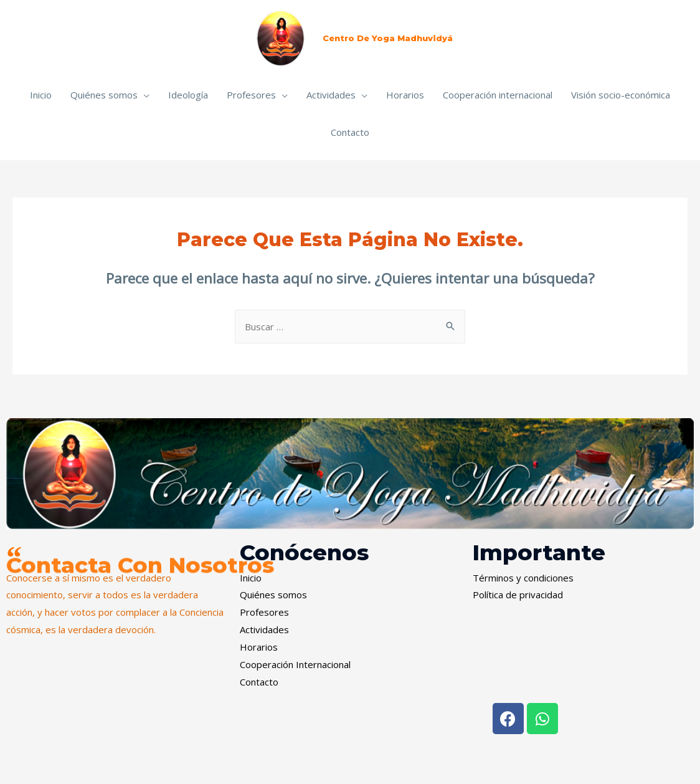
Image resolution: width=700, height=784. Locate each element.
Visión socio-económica (621, 95)
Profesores (251, 95)
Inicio (41, 95)
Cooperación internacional (498, 95)
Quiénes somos (104, 95)
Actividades (331, 95)
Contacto (350, 132)
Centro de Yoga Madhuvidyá (388, 38)
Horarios (405, 95)
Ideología (188, 95)
